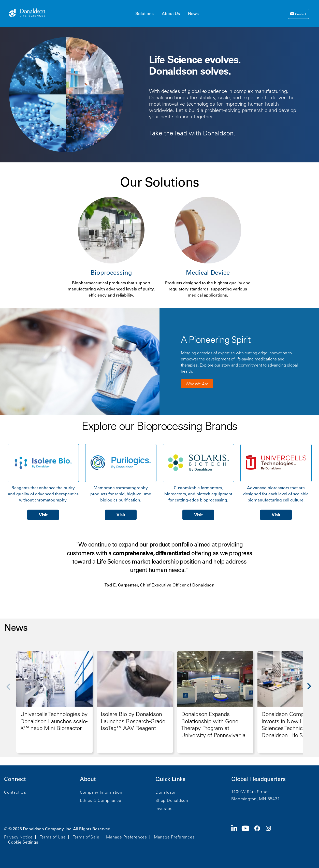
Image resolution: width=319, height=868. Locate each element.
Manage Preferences (127, 837)
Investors (165, 808)
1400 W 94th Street (250, 792)
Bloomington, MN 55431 (256, 799)
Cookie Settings (23, 842)
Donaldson (166, 792)
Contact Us (15, 792)
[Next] (312, 690)
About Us (171, 13)
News (193, 13)
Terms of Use (53, 837)
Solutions (144, 13)
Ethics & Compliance (101, 800)
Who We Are (197, 384)
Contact (300, 14)
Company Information (101, 792)
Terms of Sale (86, 837)
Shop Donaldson (172, 800)
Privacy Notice (18, 837)
